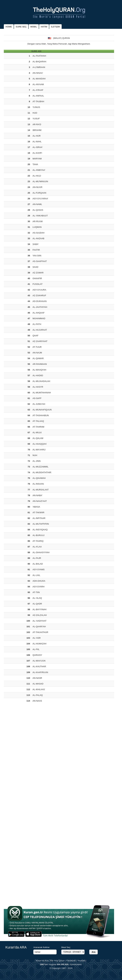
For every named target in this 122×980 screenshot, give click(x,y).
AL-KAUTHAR (39, 666)
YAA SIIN (37, 256)
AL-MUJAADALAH (41, 381)
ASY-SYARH (39, 587)
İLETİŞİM (55, 27)
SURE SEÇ (21, 27)
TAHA (35, 164)
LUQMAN (37, 227)
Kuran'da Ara (42, 961)
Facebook (71, 961)
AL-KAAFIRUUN (40, 672)
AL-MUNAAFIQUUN (42, 410)
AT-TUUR (37, 347)
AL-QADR (37, 604)
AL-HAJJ (37, 176)
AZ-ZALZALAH (40, 615)
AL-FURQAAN (39, 193)
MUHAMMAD (39, 318)
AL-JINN (37, 461)
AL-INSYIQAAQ (40, 530)
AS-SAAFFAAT (40, 261)
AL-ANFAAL (38, 96)
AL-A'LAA (37, 547)
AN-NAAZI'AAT (40, 501)
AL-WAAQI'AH (39, 370)
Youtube (81, 961)
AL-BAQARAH (39, 62)
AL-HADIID (38, 375)
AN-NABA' (37, 495)
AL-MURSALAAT (41, 490)
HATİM (44, 27)
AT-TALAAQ (38, 421)
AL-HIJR (37, 136)
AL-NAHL (37, 142)
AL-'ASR (37, 638)
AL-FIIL (36, 649)
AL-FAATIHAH (39, 56)
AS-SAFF (37, 398)
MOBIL (34, 27)
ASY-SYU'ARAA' (40, 199)
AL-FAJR (37, 558)
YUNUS (36, 107)
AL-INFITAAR (39, 518)
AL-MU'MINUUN (40, 181)
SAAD (35, 267)
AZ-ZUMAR (38, 273)
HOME (9, 27)
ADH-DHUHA (39, 581)
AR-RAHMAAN (40, 364)
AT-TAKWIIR (38, 512)
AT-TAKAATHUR (40, 632)
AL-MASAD (38, 684)
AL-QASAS (38, 210)
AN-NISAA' (38, 73)
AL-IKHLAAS (39, 689)
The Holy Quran (57, 961)
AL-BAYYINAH (39, 609)
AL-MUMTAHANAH (42, 393)
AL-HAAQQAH (39, 444)
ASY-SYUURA (39, 290)
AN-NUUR (37, 187)
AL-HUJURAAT (40, 330)
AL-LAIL (36, 575)
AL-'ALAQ (37, 598)
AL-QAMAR (38, 358)
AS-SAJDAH (39, 233)
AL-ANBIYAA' (39, 170)
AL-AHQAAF (39, 313)
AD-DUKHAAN (40, 301)
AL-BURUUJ (39, 535)
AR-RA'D (37, 124)
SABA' (36, 244)
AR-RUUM (38, 221)
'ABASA (36, 507)
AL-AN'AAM (38, 84)
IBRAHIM (37, 130)
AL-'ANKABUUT (40, 216)
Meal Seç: (66, 947)
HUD (35, 113)
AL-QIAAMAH (39, 478)
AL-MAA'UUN (39, 661)
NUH (35, 455)
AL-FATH (37, 324)
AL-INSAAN (38, 484)
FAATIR (36, 250)
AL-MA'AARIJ (39, 450)
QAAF (35, 336)
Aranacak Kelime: (42, 947)
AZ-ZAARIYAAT (40, 341)
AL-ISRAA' (38, 147)
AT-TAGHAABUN (41, 415)
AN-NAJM (37, 353)
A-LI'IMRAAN (39, 67)
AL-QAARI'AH (39, 627)
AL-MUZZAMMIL (41, 467)
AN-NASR (37, 678)
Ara (93, 952)
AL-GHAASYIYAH (41, 552)
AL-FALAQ (38, 695)
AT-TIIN (36, 592)
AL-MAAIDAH (39, 79)
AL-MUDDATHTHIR (42, 472)
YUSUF (36, 119)
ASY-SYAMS (39, 570)
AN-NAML (37, 204)
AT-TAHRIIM (38, 427)
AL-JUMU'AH (39, 404)
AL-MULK (37, 433)
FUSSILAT (38, 284)
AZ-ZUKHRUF (39, 295)
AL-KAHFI (37, 153)
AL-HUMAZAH (39, 644)
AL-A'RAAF (38, 90)
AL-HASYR (38, 387)
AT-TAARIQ (38, 541)
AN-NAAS (37, 701)
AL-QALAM (38, 438)
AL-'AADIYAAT (39, 621)
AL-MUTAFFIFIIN (41, 524)
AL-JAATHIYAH (40, 307)
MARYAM (37, 159)
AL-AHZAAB (38, 238)
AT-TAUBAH (38, 101)
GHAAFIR (37, 278)
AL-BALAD (38, 564)
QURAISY (37, 655)
